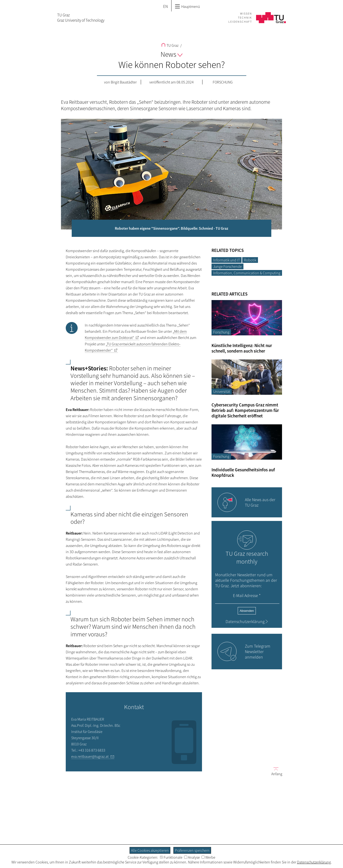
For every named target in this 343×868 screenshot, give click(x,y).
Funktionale (171, 857)
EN (166, 6)
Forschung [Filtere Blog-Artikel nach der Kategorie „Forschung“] (221, 332)
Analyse (192, 857)
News (171, 54)
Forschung (223, 82)
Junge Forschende (227, 266)
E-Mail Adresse (247, 595)
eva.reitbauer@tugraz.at (90, 756)
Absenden (247, 611)
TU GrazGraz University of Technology (81, 18)
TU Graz (170, 45)
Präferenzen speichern (192, 850)
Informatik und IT (227, 260)
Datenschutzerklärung (245, 621)
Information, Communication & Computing (247, 273)
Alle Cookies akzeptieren (150, 850)
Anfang (275, 771)
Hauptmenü (187, 6)
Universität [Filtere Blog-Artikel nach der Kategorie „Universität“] (222, 391)
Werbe (208, 857)
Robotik (250, 260)
